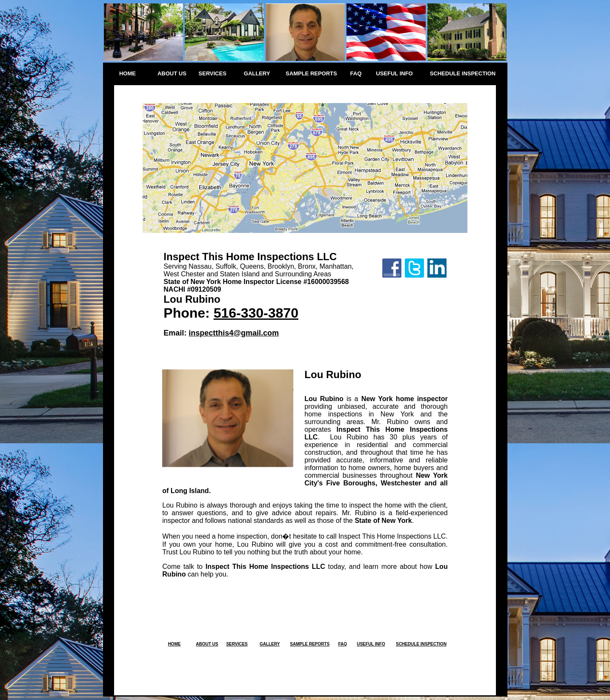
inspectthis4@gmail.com (234, 333)
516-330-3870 (256, 313)
